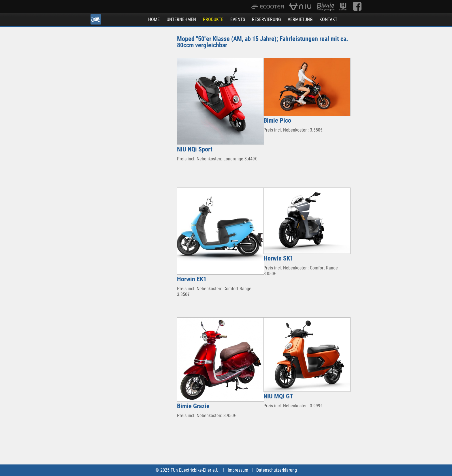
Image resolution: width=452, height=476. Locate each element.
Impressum (238, 470)
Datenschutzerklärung (277, 470)
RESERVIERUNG (266, 19)
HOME (154, 19)
